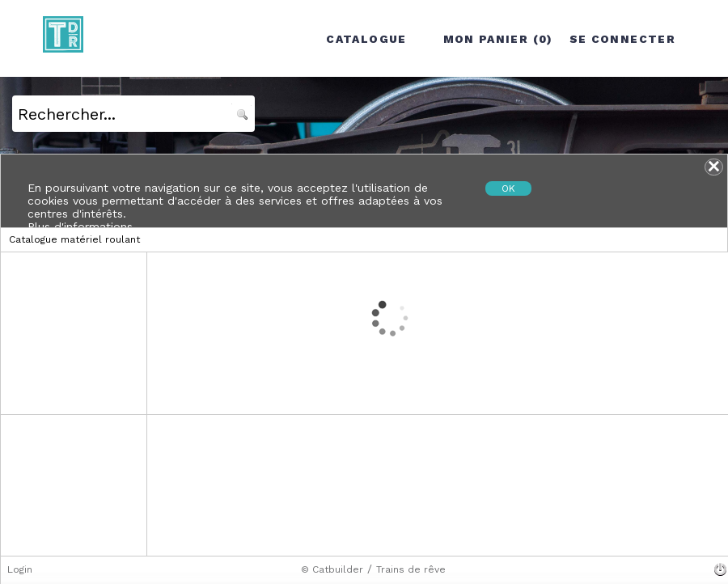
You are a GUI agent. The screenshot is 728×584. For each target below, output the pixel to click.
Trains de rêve (411, 569)
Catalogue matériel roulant (74, 239)
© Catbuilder (332, 569)
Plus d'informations (80, 226)
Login (20, 569)
